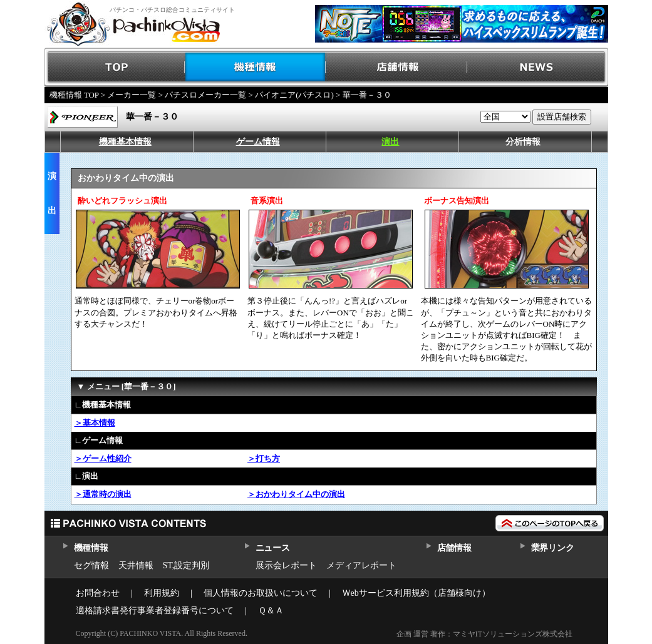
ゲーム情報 (258, 142)
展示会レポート (286, 565)
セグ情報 (91, 565)
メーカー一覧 (132, 95)
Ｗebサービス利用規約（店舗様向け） (416, 593)
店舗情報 (397, 67)
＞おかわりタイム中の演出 (296, 494)
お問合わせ (98, 593)
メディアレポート (361, 565)
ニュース (273, 548)
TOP (115, 67)
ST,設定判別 (186, 565)
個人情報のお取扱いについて (261, 593)
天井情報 (136, 565)
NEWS (538, 67)
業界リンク (553, 548)
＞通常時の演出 (103, 494)
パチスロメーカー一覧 (205, 95)
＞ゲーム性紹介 (103, 458)
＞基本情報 (95, 423)
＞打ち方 (264, 458)
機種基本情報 (125, 142)
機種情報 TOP (74, 95)
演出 (390, 142)
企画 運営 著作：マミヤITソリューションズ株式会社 (484, 634)
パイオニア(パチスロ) (294, 95)
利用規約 (162, 593)
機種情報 (256, 67)
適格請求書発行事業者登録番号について (155, 611)
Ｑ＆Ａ (271, 611)
